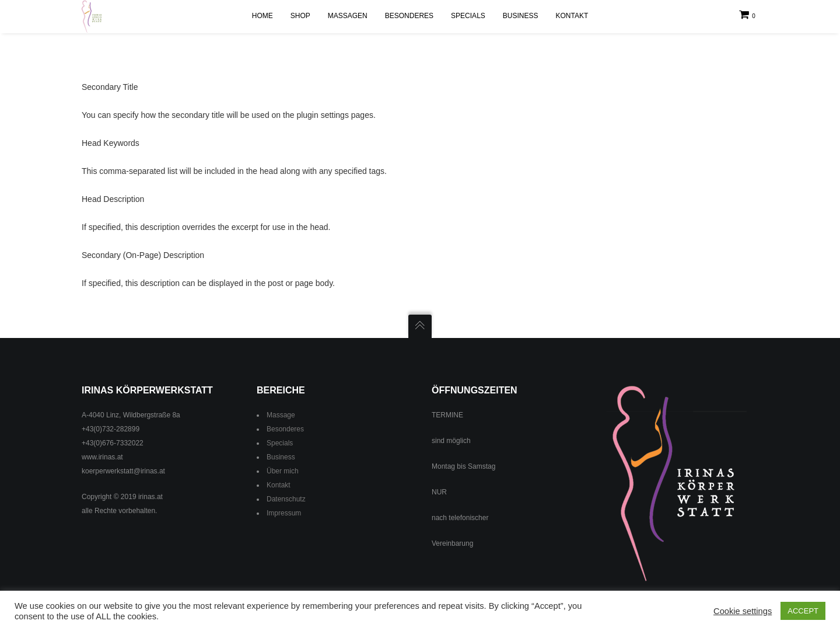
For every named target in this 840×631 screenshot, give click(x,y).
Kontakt (279, 485)
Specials (280, 443)
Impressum (284, 513)
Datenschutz (286, 499)
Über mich (283, 471)
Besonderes (285, 429)
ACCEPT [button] (803, 611)
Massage (281, 415)
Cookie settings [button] (743, 611)
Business (281, 457)
